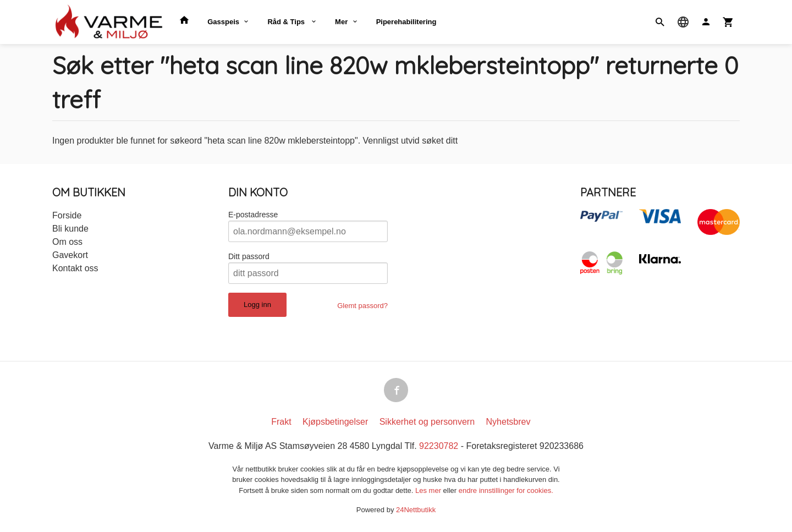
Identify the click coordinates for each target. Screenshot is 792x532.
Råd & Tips (287, 22)
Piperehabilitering (406, 22)
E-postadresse (253, 215)
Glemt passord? (362, 306)
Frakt (281, 422)
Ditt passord (249, 256)
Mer (341, 22)
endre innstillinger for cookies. (506, 490)
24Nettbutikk (416, 510)
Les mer (429, 490)
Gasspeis (223, 22)
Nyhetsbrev (508, 422)
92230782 (439, 446)
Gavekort (70, 255)
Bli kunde (70, 229)
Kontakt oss (75, 268)
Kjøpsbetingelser (335, 422)
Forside (67, 215)
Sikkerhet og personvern (427, 422)
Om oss (67, 242)
